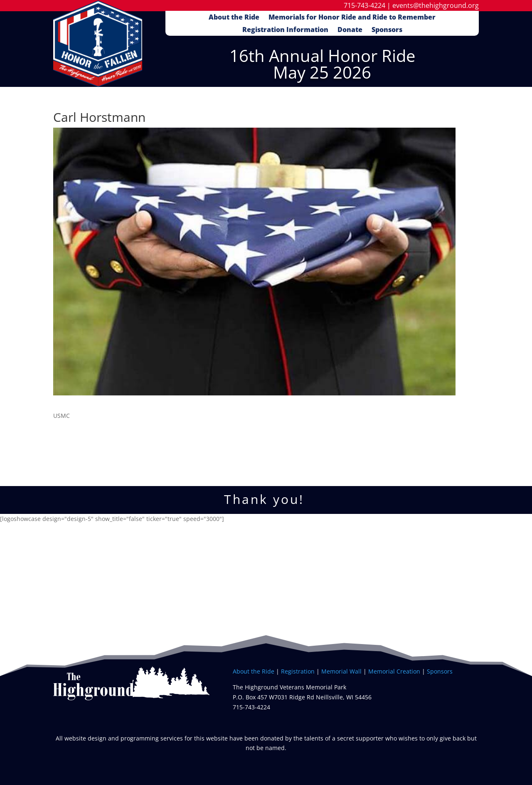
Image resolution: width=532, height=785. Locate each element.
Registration (298, 671)
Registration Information (285, 30)
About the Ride (234, 18)
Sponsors (387, 30)
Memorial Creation (394, 671)
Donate (350, 30)
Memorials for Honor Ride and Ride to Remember (352, 18)
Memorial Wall (342, 671)
